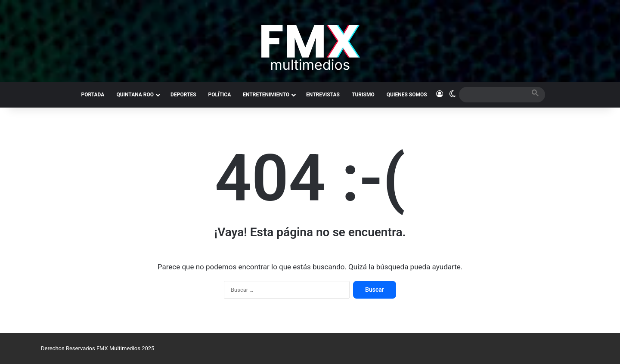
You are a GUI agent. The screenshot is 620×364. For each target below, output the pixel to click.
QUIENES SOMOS (407, 95)
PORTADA (93, 95)
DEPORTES (183, 95)
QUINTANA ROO (135, 95)
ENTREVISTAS (323, 95)
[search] (494, 94)
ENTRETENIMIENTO (266, 95)
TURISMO (363, 95)
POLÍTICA (220, 95)
